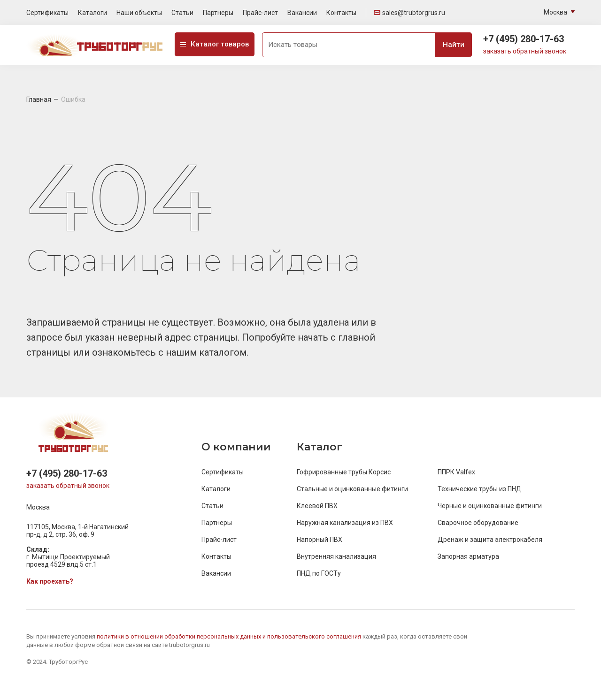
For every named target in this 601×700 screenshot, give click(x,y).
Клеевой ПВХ (317, 506)
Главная (39, 99)
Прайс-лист (260, 13)
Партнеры (218, 13)
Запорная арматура (468, 556)
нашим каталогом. (207, 352)
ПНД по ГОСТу (319, 573)
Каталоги (92, 13)
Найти (454, 45)
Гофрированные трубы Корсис (344, 472)
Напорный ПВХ (320, 540)
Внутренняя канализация (336, 556)
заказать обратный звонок (525, 51)
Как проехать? (50, 581)
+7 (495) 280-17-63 (524, 39)
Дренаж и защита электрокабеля (490, 540)
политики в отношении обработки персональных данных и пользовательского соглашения (230, 636)
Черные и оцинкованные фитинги (490, 506)
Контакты (341, 13)
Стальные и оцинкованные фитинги (352, 489)
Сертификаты (47, 13)
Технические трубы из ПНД (480, 489)
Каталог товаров (215, 44)
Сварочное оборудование (478, 523)
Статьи (182, 13)
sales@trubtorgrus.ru (409, 13)
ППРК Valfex (456, 472)
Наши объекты (139, 13)
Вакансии (302, 13)
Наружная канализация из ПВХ (345, 523)
